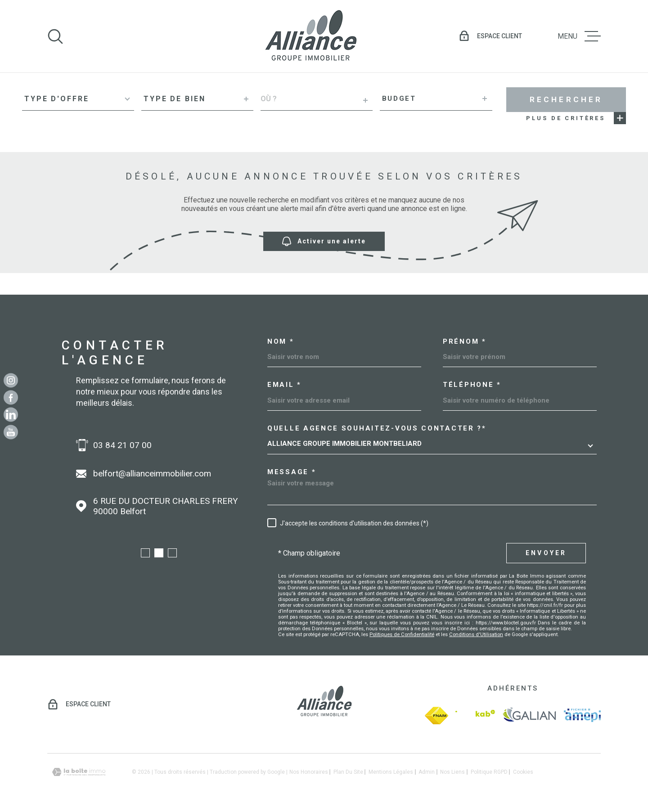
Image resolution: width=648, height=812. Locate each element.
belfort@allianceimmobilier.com (152, 473)
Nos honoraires (309, 772)
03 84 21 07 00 (122, 445)
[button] (145, 553)
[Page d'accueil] (310, 36)
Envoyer (546, 553)
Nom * (281, 342)
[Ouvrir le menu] (579, 36)
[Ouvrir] (55, 36)
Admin (427, 772)
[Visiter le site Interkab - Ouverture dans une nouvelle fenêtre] (475, 716)
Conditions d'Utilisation (476, 635)
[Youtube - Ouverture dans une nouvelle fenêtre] (11, 432)
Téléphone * (472, 385)
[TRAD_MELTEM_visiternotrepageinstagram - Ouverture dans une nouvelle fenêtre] (11, 380)
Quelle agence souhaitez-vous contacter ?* (377, 428)
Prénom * (465, 342)
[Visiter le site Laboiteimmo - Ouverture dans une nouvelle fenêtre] (79, 772)
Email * (284, 385)
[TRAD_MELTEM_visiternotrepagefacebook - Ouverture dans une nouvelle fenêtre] (11, 397)
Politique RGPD (489, 772)
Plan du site (348, 772)
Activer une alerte (324, 241)
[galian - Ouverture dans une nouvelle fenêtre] (529, 716)
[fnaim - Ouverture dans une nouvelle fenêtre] (436, 716)
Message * (292, 472)
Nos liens (452, 772)
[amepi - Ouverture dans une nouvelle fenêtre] (582, 715)
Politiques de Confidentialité (402, 635)
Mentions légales (391, 772)
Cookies (523, 772)
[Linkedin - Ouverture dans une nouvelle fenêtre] (11, 415)
